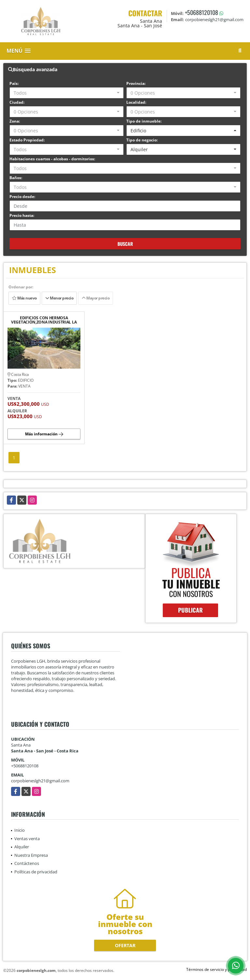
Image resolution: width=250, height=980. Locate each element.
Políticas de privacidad (36, 872)
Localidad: (136, 102)
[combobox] (67, 93)
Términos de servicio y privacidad (216, 969)
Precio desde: (22, 197)
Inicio (20, 830)
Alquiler (22, 847)
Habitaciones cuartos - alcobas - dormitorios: (52, 159)
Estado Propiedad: (27, 140)
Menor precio (59, 298)
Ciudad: (17, 102)
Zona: (15, 121)
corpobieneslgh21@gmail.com (40, 781)
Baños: (16, 178)
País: (14, 83)
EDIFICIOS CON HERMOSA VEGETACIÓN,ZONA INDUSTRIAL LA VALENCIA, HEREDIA (44, 320)
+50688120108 (201, 12)
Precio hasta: (22, 215)
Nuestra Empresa (31, 855)
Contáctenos (27, 863)
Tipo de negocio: (142, 140)
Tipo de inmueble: (144, 121)
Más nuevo (24, 298)
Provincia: (136, 83)
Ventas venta (27, 839)
